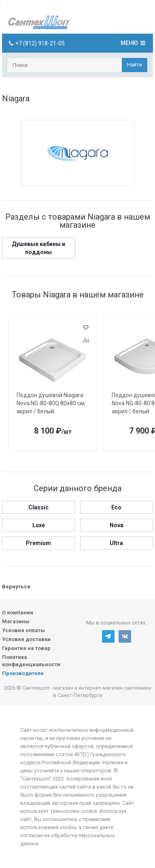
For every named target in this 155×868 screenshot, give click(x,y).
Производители (23, 673)
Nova (117, 525)
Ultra (116, 543)
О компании (18, 613)
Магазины (16, 621)
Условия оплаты (23, 630)
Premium (38, 543)
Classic (38, 507)
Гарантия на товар (26, 648)
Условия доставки (26, 639)
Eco (116, 507)
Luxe (39, 525)
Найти (135, 65)
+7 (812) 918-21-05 (40, 43)
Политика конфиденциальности (31, 661)
